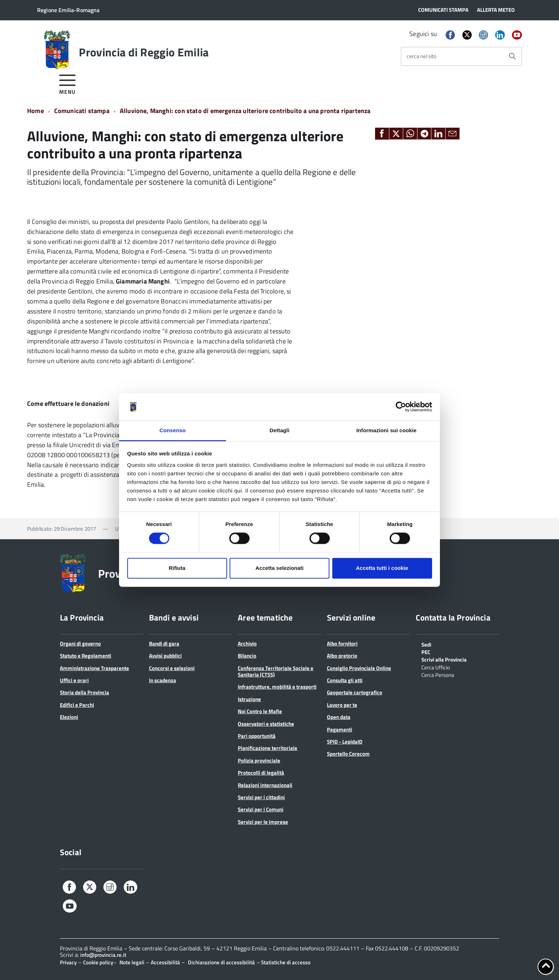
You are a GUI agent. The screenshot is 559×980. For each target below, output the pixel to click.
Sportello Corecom (348, 754)
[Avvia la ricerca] (512, 56)
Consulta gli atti (345, 680)
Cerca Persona (438, 674)
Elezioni (69, 717)
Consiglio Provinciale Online (359, 668)
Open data (339, 717)
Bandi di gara (164, 644)
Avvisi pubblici (165, 656)
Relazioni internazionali (265, 785)
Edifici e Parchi (77, 705)
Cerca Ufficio (436, 667)
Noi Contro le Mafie (260, 711)
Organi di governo (80, 644)
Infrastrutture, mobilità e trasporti (277, 687)
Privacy (68, 962)
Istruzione (249, 699)
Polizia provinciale (259, 760)
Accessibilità (165, 962)
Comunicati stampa (82, 111)
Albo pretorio (342, 656)
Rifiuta (177, 568)
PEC (426, 652)
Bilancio (247, 656)
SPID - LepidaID (345, 742)
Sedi (426, 644)
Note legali (132, 962)
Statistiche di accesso (285, 962)
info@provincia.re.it (103, 955)
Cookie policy (98, 962)
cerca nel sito (422, 56)
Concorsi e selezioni (172, 668)
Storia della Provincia (84, 692)
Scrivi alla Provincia (444, 659)
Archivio (247, 644)
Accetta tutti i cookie (382, 568)
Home (35, 111)
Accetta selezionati (279, 568)
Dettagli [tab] (279, 430)
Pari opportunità (257, 736)
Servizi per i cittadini (261, 797)
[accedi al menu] (68, 83)
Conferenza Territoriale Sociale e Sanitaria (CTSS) (276, 671)
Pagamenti (340, 729)
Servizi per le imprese (263, 822)
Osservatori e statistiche (266, 724)
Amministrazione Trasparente (94, 668)
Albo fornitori (342, 644)
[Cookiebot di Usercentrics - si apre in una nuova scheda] (401, 407)
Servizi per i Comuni (261, 809)
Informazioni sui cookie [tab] (387, 430)
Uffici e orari (74, 680)
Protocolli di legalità (261, 773)
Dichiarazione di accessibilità (221, 962)
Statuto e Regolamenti (86, 656)
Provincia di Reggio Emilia (144, 52)
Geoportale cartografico (355, 692)
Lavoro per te (342, 705)
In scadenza (163, 680)
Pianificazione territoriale (268, 748)
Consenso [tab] (172, 430)
